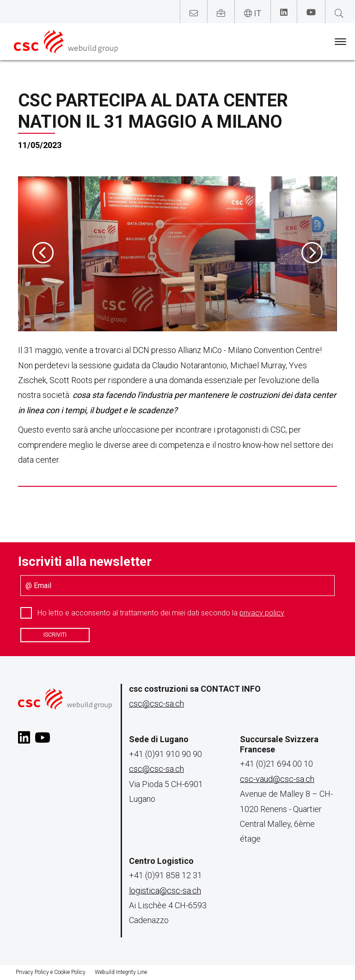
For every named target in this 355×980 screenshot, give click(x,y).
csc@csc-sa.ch (156, 704)
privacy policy (262, 613)
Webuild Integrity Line (121, 972)
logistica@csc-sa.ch (165, 890)
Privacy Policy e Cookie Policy (51, 972)
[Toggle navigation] (340, 42)
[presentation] (43, 254)
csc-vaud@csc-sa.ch (277, 779)
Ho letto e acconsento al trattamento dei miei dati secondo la (161, 613)
